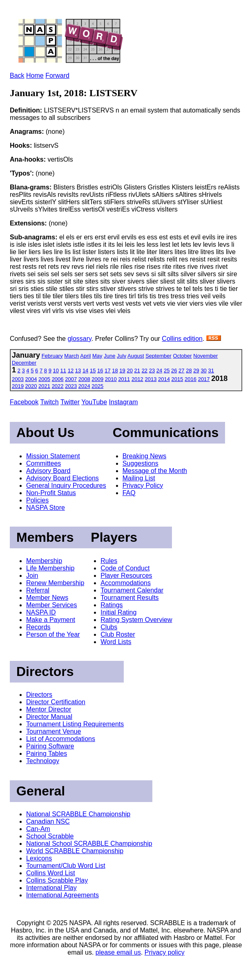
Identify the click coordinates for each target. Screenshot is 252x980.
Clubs (109, 627)
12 (71, 371)
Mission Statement (53, 456)
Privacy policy (165, 952)
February (52, 356)
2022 (58, 386)
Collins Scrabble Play (57, 880)
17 (107, 371)
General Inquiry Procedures (66, 485)
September (158, 356)
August (136, 356)
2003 (18, 379)
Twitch (49, 402)
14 (85, 371)
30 (203, 371)
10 (56, 371)
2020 (31, 386)
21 (137, 371)
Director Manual (49, 717)
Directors (39, 695)
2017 (204, 379)
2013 (151, 379)
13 (78, 371)
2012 (137, 379)
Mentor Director (49, 709)
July (122, 356)
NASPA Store (46, 508)
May (97, 356)
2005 (44, 379)
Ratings (112, 605)
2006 (58, 379)
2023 (71, 386)
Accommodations (126, 583)
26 (174, 371)
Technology (43, 761)
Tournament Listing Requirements (75, 724)
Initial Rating (118, 612)
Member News (47, 598)
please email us (118, 952)
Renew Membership (55, 583)
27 (181, 371)
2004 (31, 379)
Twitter (70, 402)
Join (32, 576)
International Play (51, 888)
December (24, 363)
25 (167, 371)
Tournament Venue (54, 731)
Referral (38, 590)
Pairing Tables (47, 754)
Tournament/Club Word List (66, 866)
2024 (84, 386)
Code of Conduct (125, 568)
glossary (79, 339)
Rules (109, 561)
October (182, 356)
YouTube (94, 402)
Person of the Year (53, 634)
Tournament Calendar (132, 590)
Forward (57, 75)
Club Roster (118, 634)
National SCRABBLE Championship (78, 814)
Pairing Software (50, 746)
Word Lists (116, 642)
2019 (18, 386)
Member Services (51, 605)
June (109, 356)
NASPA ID (41, 612)
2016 (191, 379)
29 (196, 371)
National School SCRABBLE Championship (89, 844)
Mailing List (139, 478)
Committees (43, 463)
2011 (124, 379)
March (71, 356)
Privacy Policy (143, 485)
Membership (44, 561)
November (205, 356)
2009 (97, 379)
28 (189, 371)
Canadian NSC (48, 821)
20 (129, 371)
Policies (37, 500)
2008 (84, 379)
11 (63, 371)
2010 (111, 379)
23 (152, 371)
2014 (164, 379)
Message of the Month (155, 471)
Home (35, 75)
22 (145, 371)
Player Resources (126, 576)
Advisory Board (48, 471)
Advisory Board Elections (62, 478)
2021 (44, 386)
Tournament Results (129, 598)
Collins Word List (51, 873)
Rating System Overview (136, 620)
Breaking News (145, 456)
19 (122, 371)
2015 (177, 379)
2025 (97, 386)
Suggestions (140, 463)
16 (100, 371)
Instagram (124, 402)
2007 (71, 379)
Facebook (24, 402)
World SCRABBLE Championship (75, 851)
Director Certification (56, 702)
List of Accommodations (61, 739)
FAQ (129, 493)
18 (115, 371)
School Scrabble (50, 836)
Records (38, 627)
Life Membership (50, 568)
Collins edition (182, 339)
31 (211, 371)
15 (93, 371)
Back (17, 75)
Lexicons (39, 858)
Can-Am (38, 829)
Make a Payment (51, 620)
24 (159, 371)
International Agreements (62, 895)
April (85, 356)
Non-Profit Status (51, 493)
